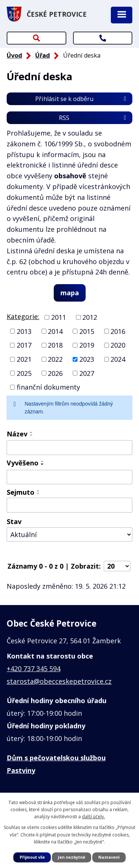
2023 (87, 359)
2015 (87, 331)
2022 (55, 359)
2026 (55, 373)
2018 (55, 345)
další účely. (93, 817)
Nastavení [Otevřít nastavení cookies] (109, 857)
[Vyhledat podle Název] (69, 448)
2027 (87, 373)
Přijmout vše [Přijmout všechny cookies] (32, 857)
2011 (59, 317)
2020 (118, 345)
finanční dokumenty (48, 387)
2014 (55, 331)
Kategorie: (23, 316)
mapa (70, 293)
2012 (90, 317)
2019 (87, 345)
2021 (24, 359)
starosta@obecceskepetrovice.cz (59, 681)
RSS (94, 118)
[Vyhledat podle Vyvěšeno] (69, 477)
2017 (24, 345)
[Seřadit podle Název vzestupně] (32, 432)
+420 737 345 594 (34, 669)
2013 (24, 331)
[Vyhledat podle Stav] (69, 535)
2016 (118, 331)
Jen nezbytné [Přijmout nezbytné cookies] (72, 857)
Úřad (43, 55)
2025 (24, 373)
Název (17, 434)
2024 (118, 359)
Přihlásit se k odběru (82, 99)
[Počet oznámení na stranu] (117, 566)
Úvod (14, 55)
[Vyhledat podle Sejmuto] (69, 505)
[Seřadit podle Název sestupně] (32, 435)
